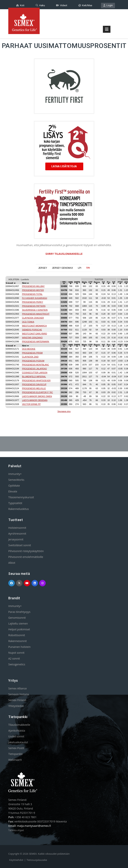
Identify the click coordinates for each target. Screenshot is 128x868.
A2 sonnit (14, 658)
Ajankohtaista (17, 730)
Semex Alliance (18, 688)
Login (108, 5)
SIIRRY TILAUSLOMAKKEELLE (64, 254)
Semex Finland (17, 700)
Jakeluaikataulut (18, 742)
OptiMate (14, 485)
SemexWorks (16, 480)
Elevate (13, 491)
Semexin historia (19, 694)
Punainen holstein (19, 647)
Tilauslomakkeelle (19, 725)
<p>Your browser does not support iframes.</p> (64, 345)
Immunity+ (15, 474)
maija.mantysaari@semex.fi (34, 826)
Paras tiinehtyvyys (19, 612)
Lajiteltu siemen (18, 623)
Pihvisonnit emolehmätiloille (26, 557)
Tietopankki (15, 754)
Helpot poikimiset (19, 629)
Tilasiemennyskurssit (21, 497)
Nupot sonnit (16, 652)
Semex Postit (16, 748)
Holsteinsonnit (17, 528)
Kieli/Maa (85, 5)
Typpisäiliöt (15, 503)
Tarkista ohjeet (16, 830)
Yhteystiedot (16, 706)
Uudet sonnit (16, 736)
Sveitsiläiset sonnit (20, 545)
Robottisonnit (17, 635)
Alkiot (12, 563)
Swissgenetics (17, 664)
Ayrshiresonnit (17, 533)
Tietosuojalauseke (37, 860)
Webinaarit (15, 760)
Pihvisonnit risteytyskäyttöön (26, 551)
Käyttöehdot (16, 860)
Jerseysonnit (16, 539)
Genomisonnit (17, 617)
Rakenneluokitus (19, 509)
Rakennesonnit (17, 641)
